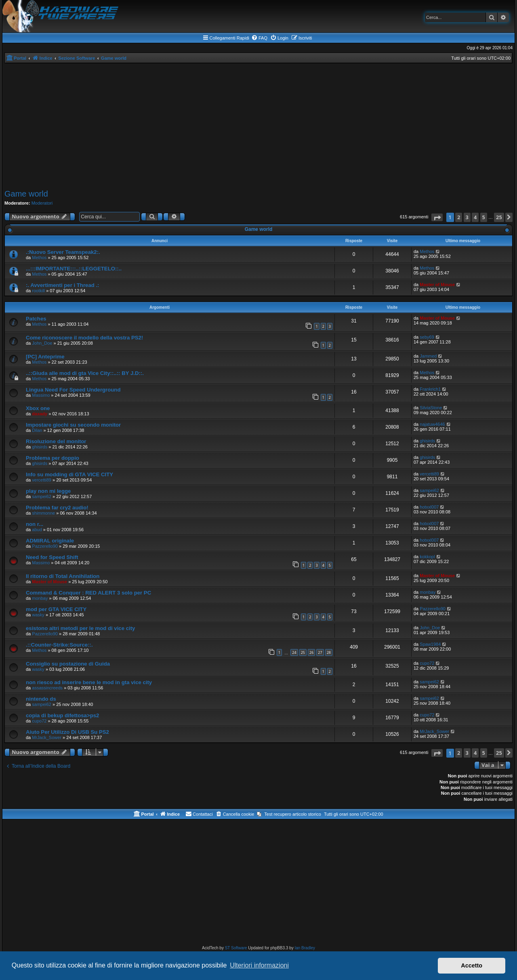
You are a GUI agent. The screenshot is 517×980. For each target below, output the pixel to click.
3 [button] (467, 217)
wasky (38, 615)
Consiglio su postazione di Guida (68, 664)
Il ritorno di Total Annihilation (63, 576)
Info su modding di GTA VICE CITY (69, 474)
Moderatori (42, 203)
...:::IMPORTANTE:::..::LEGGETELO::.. (74, 269)
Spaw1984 (430, 644)
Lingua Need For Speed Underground (73, 390)
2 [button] (459, 217)
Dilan (37, 430)
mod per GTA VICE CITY (56, 609)
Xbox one (38, 408)
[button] (437, 217)
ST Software (236, 948)
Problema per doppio (53, 458)
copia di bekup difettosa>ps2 (62, 715)
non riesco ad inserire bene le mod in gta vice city (89, 682)
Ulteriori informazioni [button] (259, 965)
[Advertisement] (258, 126)
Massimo (41, 395)
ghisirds (40, 447)
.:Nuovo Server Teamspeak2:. (63, 252)
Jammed (428, 356)
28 (329, 652)
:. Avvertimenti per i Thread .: (63, 285)
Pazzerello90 (45, 546)
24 (294, 652)
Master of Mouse (437, 285)
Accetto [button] (472, 965)
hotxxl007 (429, 507)
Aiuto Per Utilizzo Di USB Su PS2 (67, 732)
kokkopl (427, 557)
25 (303, 652)
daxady (40, 414)
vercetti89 (42, 480)
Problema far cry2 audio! (57, 508)
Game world (26, 194)
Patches (36, 319)
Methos (39, 258)
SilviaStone (431, 408)
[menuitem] (259, 38)
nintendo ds (41, 699)
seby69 (427, 337)
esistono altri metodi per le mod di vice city (80, 628)
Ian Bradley (305, 948)
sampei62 (42, 496)
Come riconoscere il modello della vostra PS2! (84, 338)
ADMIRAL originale (50, 541)
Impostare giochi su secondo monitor (73, 425)
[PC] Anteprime (45, 357)
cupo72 (427, 663)
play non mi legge (48, 491)
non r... (35, 524)
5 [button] (484, 217)
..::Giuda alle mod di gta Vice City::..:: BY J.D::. (85, 373)
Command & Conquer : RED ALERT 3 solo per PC (88, 593)
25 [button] (499, 217)
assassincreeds (47, 688)
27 (320, 652)
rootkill (38, 291)
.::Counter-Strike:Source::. (59, 645)
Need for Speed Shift (52, 557)
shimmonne (43, 513)
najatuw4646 (432, 424)
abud (37, 530)
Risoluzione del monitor (56, 441)
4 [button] (475, 217)
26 (311, 652)
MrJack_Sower (47, 737)
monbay (40, 598)
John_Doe (42, 343)
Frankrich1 (430, 389)
